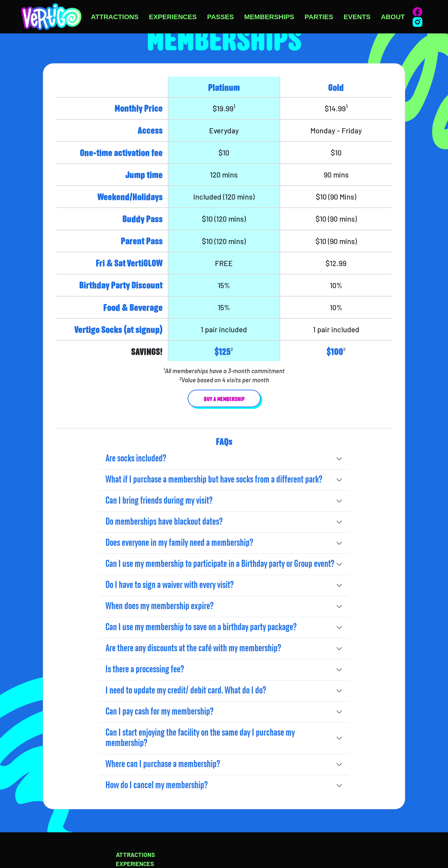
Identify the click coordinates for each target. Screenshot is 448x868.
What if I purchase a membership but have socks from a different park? (214, 480)
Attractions (115, 17)
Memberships (269, 17)
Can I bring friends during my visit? (159, 501)
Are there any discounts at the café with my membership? (193, 649)
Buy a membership (224, 400)
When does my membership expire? (160, 606)
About (393, 17)
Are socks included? (136, 459)
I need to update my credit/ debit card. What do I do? (186, 691)
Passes (220, 17)
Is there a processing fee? (145, 670)
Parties (319, 17)
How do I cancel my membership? (157, 786)
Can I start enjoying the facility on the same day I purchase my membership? (200, 738)
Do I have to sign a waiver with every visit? (170, 585)
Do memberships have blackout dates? (164, 522)
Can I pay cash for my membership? (160, 712)
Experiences (173, 17)
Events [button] (357, 17)
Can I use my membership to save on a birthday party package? (201, 628)
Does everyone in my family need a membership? (179, 543)
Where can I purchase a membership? (163, 764)
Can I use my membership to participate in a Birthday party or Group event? (220, 564)
